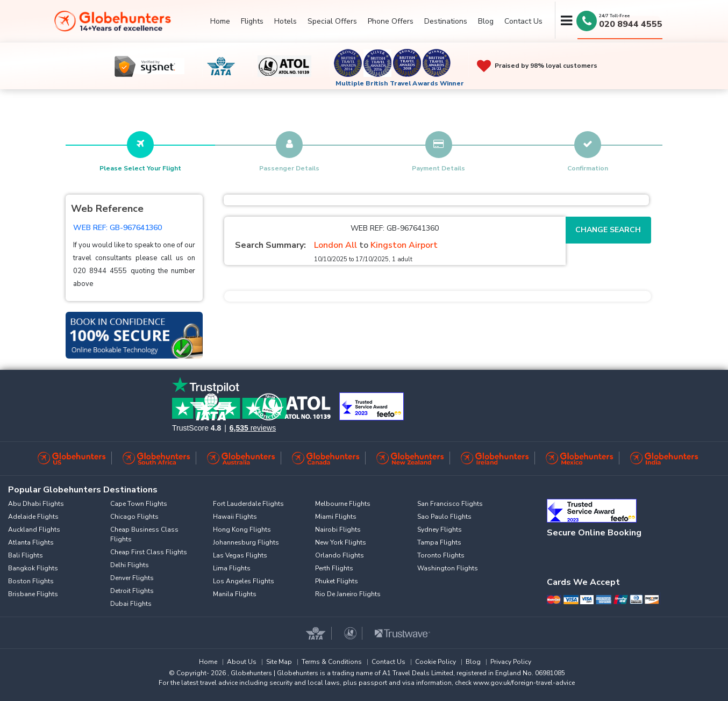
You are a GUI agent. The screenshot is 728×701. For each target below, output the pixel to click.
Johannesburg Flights (246, 542)
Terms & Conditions (332, 662)
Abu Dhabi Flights (36, 504)
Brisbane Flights (33, 594)
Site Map (279, 662)
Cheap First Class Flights (149, 552)
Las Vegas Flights (240, 555)
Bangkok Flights (33, 568)
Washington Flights (448, 568)
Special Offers (332, 21)
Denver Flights (132, 578)
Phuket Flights (337, 581)
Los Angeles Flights (244, 581)
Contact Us (523, 21)
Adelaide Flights (33, 517)
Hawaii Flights (235, 517)
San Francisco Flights (450, 504)
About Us (242, 662)
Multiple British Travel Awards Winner (400, 83)
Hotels (286, 21)
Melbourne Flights (343, 504)
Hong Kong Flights (242, 530)
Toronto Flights (441, 555)
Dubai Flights (131, 604)
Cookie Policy (436, 662)
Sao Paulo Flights (444, 517)
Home (220, 21)
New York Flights (341, 542)
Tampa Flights (439, 542)
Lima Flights (232, 568)
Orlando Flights (340, 555)
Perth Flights (334, 568)
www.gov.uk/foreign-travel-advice (524, 683)
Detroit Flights (132, 591)
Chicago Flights (134, 517)
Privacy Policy (511, 662)
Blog (486, 21)
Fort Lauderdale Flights (248, 504)
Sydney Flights (440, 530)
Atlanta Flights (31, 542)
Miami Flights (336, 517)
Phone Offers (391, 21)
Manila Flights (235, 594)
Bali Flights (26, 555)
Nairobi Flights (338, 530)
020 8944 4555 (631, 24)
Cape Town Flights (139, 504)
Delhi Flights (130, 565)
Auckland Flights (34, 530)
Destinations (446, 21)
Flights (252, 21)
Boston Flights (31, 581)
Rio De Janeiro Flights (348, 594)
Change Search (608, 230)
